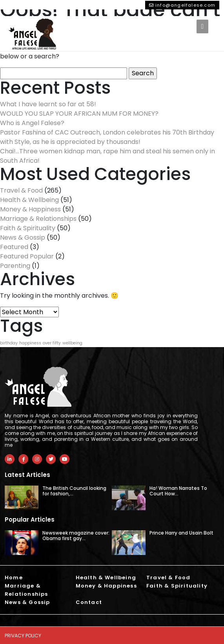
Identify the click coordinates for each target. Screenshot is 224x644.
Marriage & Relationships (38, 219)
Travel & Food (21, 190)
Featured (14, 247)
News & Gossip (23, 237)
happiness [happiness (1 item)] (30, 343)
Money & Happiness (30, 209)
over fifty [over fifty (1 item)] (52, 343)
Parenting (15, 266)
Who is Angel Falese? (32, 123)
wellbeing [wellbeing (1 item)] (72, 343)
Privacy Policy (23, 636)
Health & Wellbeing (29, 200)
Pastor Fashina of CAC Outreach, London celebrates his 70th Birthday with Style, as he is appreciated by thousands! (107, 137)
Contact (89, 602)
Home (14, 578)
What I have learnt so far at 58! (48, 104)
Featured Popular (27, 256)
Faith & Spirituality (28, 228)
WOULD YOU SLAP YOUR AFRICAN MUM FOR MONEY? (79, 114)
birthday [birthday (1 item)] (9, 343)
